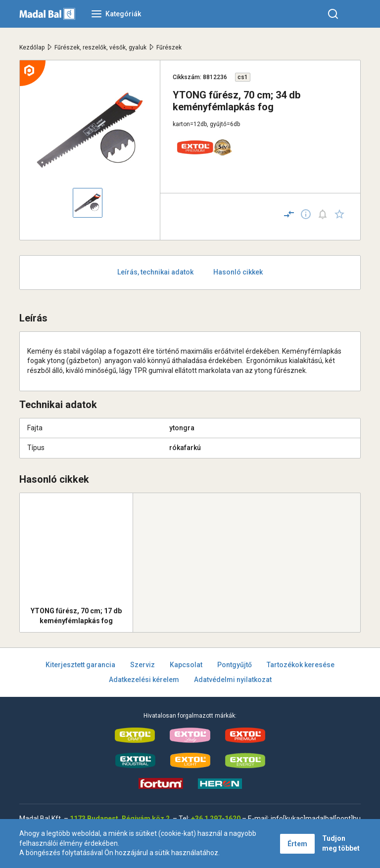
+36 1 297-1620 (216, 819)
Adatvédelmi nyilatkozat (233, 680)
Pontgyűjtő (235, 665)
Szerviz (142, 665)
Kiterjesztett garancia (80, 665)
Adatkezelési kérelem (144, 680)
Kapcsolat (186, 665)
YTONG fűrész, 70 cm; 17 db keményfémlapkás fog (76, 616)
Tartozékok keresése (301, 665)
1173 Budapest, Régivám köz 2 (120, 819)
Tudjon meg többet (341, 843)
